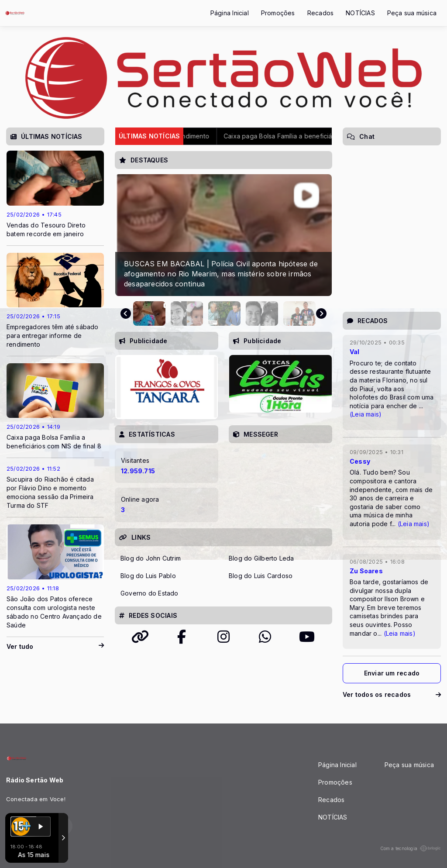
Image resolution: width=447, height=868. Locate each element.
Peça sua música (412, 13)
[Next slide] (321, 313)
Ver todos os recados (392, 694)
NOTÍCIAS (360, 13)
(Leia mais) (366, 414)
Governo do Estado (150, 593)
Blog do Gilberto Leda (261, 558)
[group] (223, 235)
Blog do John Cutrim (151, 558)
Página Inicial (230, 13)
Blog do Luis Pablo (148, 576)
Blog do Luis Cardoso (261, 576)
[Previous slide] (126, 313)
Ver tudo (55, 647)
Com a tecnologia (411, 848)
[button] (149, 313)
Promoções (278, 13)
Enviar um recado (392, 673)
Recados (320, 13)
